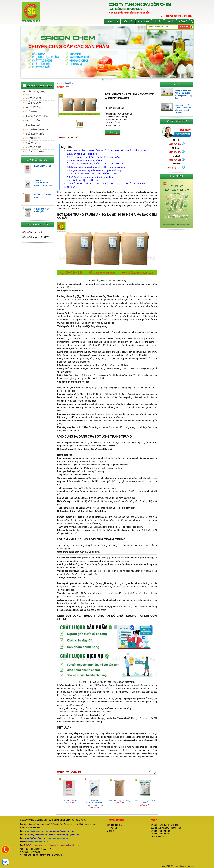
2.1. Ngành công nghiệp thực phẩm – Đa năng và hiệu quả (96, 167)
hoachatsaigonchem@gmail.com (64, 845)
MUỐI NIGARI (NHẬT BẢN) (120, 801)
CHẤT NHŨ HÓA (33, 138)
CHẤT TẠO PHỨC (33, 147)
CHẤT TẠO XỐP (33, 121)
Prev (150, 772)
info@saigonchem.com (37, 845)
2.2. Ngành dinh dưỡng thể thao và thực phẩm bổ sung (94, 170)
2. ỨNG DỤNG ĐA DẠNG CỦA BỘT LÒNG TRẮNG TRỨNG (94, 164)
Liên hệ (183, 22)
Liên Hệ (113, 132)
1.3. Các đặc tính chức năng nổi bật (85, 160)
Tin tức (170, 22)
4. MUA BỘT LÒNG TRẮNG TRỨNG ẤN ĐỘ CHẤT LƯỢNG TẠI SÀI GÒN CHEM (104, 184)
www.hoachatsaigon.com (36, 831)
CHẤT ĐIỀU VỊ (32, 112)
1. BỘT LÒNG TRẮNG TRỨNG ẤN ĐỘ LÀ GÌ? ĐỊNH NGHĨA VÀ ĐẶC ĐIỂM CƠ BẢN (106, 150)
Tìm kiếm (184, 27)
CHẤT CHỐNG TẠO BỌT (36, 152)
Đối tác (158, 22)
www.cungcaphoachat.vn (36, 835)
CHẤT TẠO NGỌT (33, 98)
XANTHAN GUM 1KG (43, 166)
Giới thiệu (128, 22)
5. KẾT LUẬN (71, 187)
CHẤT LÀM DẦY (33, 125)
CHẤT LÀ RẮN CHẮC (35, 134)
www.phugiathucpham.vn (37, 842)
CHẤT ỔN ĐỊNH (32, 143)
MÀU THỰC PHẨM (34, 107)
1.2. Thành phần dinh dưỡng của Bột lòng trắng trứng (93, 157)
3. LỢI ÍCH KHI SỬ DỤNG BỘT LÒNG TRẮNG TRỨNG (92, 174)
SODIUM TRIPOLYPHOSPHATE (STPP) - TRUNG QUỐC (44, 183)
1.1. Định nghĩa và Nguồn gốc (82, 154)
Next (154, 772)
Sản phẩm (143, 22)
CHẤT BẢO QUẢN (33, 103)
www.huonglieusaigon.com (62, 831)
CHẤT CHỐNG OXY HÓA (37, 116)
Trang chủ (112, 22)
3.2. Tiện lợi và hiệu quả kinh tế (82, 180)
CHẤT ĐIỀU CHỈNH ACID (37, 129)
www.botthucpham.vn (35, 838)
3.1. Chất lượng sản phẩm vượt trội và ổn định (90, 177)
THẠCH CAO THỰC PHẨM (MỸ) (145, 802)
